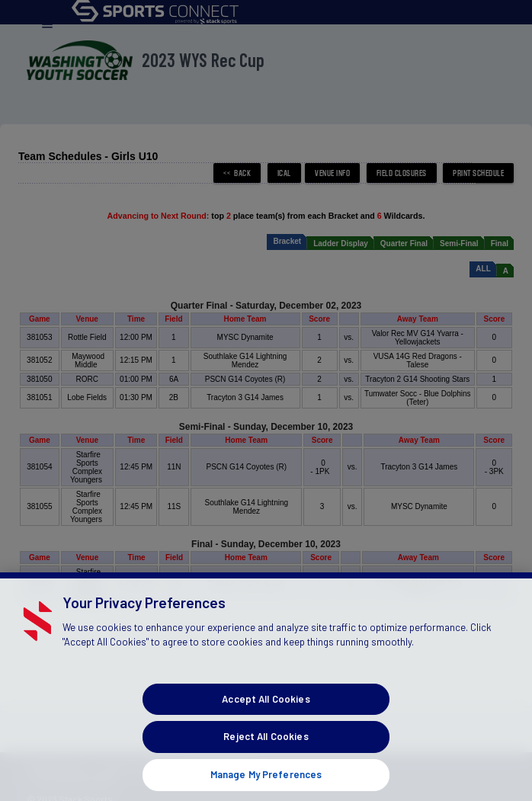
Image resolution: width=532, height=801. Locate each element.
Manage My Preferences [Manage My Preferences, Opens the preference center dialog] (266, 783)
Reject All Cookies (266, 746)
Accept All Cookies (266, 708)
